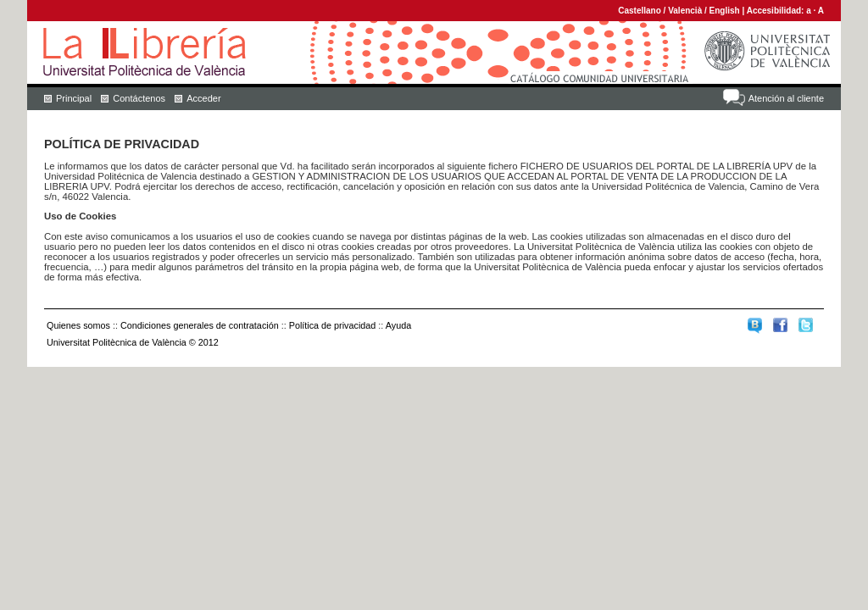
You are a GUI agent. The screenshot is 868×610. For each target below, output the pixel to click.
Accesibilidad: (777, 11)
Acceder (203, 98)
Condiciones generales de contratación (200, 325)
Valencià (685, 11)
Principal (74, 98)
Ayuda (398, 325)
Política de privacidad (333, 325)
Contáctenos (139, 98)
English (725, 11)
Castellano (640, 11)
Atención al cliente (786, 98)
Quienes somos (78, 325)
